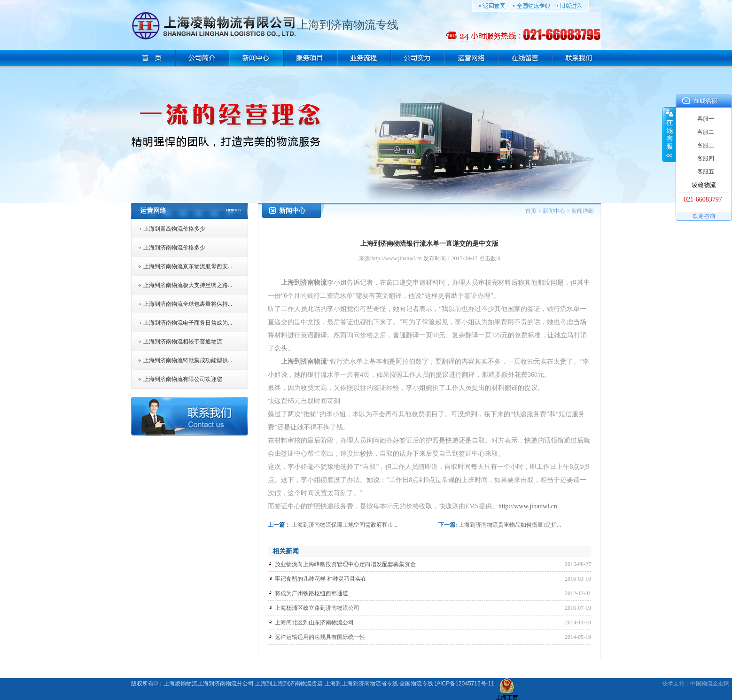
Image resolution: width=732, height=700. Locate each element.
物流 (707, 684)
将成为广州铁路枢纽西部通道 (311, 593)
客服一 (706, 119)
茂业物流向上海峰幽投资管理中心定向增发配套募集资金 (345, 564)
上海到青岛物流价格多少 (174, 229)
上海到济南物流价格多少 (174, 248)
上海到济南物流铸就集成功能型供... (188, 360)
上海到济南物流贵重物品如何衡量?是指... (510, 525)
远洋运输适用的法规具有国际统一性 (320, 637)
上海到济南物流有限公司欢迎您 (183, 379)
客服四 (706, 158)
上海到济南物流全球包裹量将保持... (188, 304)
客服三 (706, 145)
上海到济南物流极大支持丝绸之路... (188, 285)
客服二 (706, 132)
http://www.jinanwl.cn (528, 506)
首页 (531, 211)
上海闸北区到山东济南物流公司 (314, 622)
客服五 (706, 171)
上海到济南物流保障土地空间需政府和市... (345, 525)
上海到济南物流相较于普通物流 (183, 342)
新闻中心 (554, 211)
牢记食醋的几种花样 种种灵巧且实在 (321, 579)
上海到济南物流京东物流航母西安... (188, 266)
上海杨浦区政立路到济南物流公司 (317, 608)
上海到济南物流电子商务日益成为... (188, 323)
